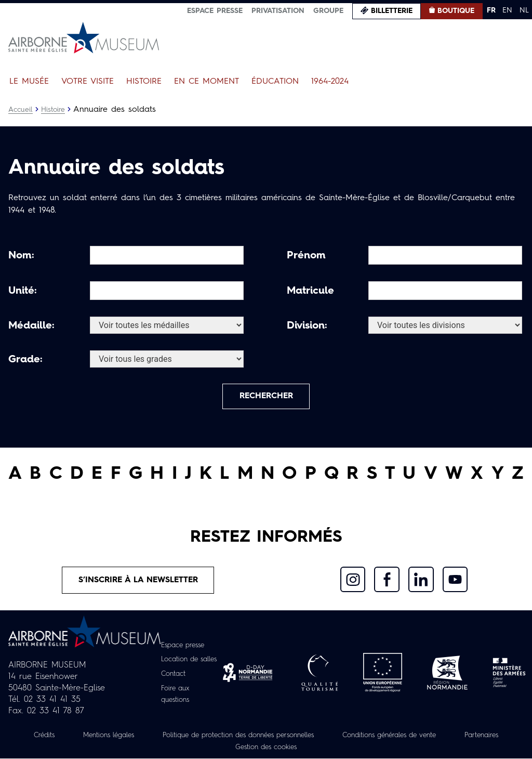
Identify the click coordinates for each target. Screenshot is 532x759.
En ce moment (207, 82)
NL (524, 10)
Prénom (306, 256)
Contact (172, 675)
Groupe (328, 11)
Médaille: (31, 326)
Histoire (144, 82)
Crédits (59, 737)
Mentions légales (128, 737)
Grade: (25, 360)
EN (507, 10)
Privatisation (278, 11)
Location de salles (190, 661)
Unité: (23, 291)
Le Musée (29, 82)
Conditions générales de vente (433, 737)
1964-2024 (330, 82)
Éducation (275, 82)
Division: (307, 326)
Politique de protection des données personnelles (269, 737)
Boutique (456, 11)
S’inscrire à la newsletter (138, 582)
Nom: (21, 256)
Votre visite (88, 82)
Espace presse (215, 11)
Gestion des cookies (299, 748)
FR (491, 10)
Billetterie (392, 11)
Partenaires (219, 748)
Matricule (310, 291)
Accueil (21, 110)
